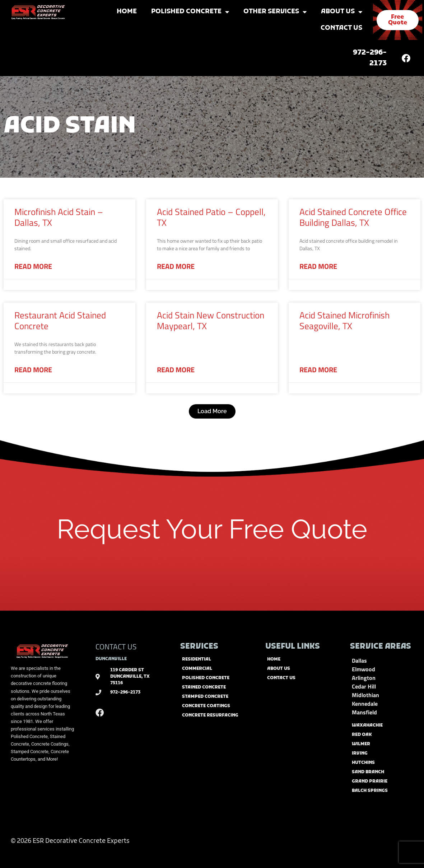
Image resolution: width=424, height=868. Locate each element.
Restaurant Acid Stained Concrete (60, 321)
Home (127, 12)
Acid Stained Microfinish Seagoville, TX (344, 321)
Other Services (275, 12)
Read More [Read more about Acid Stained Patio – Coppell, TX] (176, 266)
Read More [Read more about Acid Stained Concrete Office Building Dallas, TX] (318, 266)
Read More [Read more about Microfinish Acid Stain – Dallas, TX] (33, 266)
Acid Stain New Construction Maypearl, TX (211, 321)
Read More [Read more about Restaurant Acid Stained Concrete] (33, 370)
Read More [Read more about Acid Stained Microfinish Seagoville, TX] (318, 370)
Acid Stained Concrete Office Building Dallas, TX (353, 217)
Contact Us (341, 28)
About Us (342, 12)
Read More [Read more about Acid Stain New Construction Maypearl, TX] (176, 370)
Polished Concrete (190, 12)
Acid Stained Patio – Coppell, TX (211, 217)
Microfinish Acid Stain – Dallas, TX (59, 217)
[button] (212, 411)
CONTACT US (116, 647)
